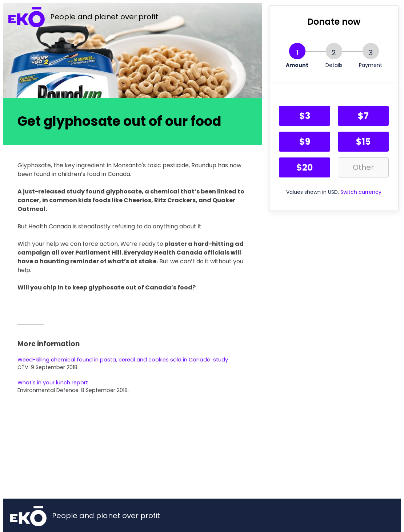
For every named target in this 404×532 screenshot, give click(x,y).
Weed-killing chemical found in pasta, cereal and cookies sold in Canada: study (123, 360)
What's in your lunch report (53, 383)
